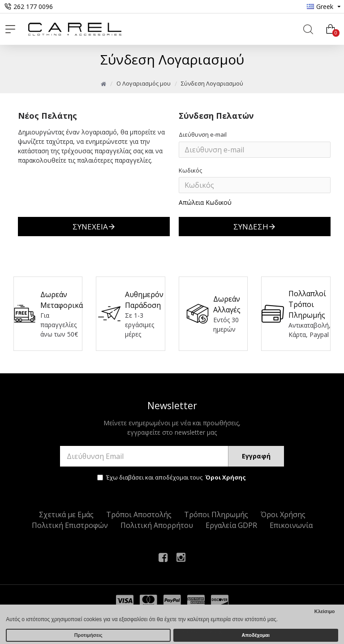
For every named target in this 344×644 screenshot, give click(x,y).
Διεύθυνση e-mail (203, 134)
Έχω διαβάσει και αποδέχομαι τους (172, 478)
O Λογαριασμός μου (144, 83)
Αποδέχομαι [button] (256, 635)
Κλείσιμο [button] (325, 611)
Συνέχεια (90, 227)
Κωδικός (190, 170)
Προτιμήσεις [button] (88, 635)
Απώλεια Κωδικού (205, 202)
